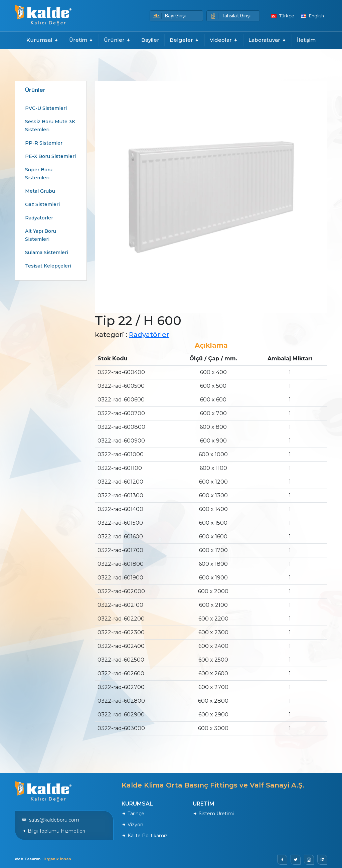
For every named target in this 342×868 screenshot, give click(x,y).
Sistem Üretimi (213, 814)
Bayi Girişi (169, 16)
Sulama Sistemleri (47, 252)
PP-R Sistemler (44, 143)
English (312, 16)
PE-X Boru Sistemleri (50, 156)
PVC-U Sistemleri (46, 108)
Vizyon (132, 825)
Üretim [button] (81, 40)
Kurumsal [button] (43, 40)
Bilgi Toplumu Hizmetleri (53, 831)
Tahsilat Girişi (230, 16)
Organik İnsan (57, 859)
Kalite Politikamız (145, 836)
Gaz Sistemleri (42, 204)
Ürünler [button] (117, 40)
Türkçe (283, 16)
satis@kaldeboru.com (50, 820)
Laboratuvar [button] (268, 40)
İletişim (306, 40)
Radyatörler (39, 218)
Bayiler (150, 40)
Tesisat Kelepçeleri (48, 266)
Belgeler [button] (185, 40)
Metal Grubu (40, 191)
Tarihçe (133, 814)
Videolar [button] (224, 40)
